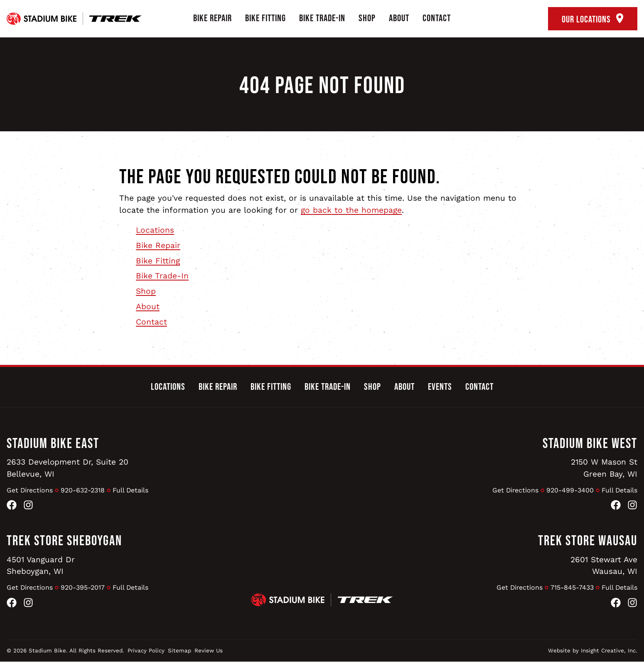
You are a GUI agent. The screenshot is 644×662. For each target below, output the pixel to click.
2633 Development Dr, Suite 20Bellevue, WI (68, 468)
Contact (437, 18)
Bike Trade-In (322, 18)
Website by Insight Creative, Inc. (593, 651)
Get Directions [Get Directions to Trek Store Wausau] (519, 587)
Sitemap (179, 651)
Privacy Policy (146, 651)
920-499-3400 (570, 490)
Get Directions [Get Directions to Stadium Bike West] (515, 490)
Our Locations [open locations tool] (593, 19)
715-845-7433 (572, 587)
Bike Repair (213, 18)
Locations (155, 230)
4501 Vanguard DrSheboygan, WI (41, 566)
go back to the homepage (351, 210)
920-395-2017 (84, 587)
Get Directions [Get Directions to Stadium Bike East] (30, 490)
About (399, 18)
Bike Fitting (265, 18)
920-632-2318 (84, 490)
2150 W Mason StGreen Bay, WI (604, 468)
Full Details (132, 490)
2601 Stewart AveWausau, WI (604, 566)
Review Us (209, 651)
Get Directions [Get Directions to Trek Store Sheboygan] (30, 587)
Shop (367, 18)
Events (440, 387)
